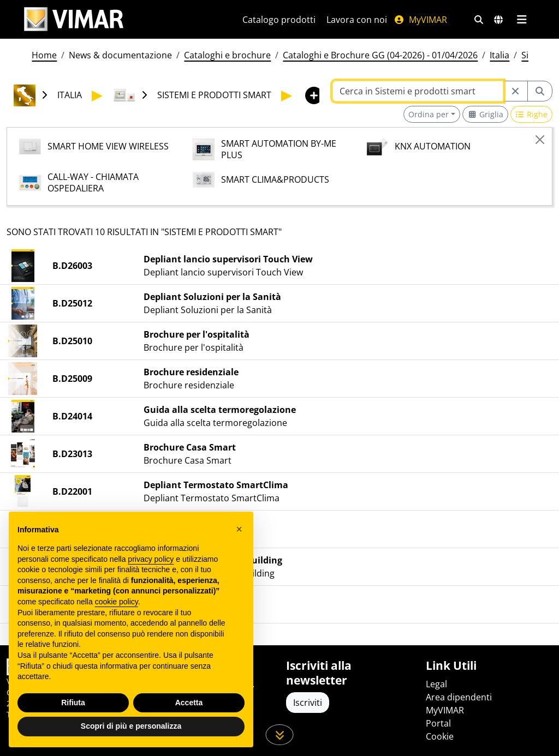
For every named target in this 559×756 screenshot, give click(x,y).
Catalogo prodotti (279, 20)
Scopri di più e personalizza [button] (131, 727)
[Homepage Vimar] (74, 19)
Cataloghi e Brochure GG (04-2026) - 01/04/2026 (380, 55)
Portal (438, 723)
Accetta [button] (189, 703)
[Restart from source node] (515, 91)
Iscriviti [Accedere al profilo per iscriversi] (308, 703)
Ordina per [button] (429, 114)
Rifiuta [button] (73, 703)
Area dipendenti (459, 697)
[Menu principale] (522, 20)
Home (44, 55)
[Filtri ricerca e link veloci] (479, 20)
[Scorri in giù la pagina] (280, 735)
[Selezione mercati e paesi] (498, 20)
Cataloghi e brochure (227, 55)
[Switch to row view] (532, 114)
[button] (239, 529)
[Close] (540, 140)
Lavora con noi (357, 20)
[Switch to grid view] (485, 114)
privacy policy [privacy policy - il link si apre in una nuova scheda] (151, 559)
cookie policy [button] (117, 602)
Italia (499, 55)
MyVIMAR (420, 20)
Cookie (440, 736)
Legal (436, 684)
